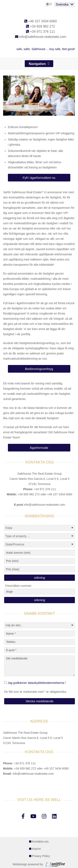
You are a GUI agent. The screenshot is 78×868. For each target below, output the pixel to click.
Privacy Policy (41, 856)
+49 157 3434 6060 (41, 21)
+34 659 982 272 (40, 26)
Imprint (36, 849)
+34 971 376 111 (40, 32)
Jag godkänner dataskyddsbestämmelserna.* (37, 683)
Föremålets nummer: (19, 586)
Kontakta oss (40, 842)
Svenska (62, 4)
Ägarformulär (39, 448)
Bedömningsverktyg (39, 369)
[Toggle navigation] (39, 64)
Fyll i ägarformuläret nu (39, 178)
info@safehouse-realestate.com (41, 37)
